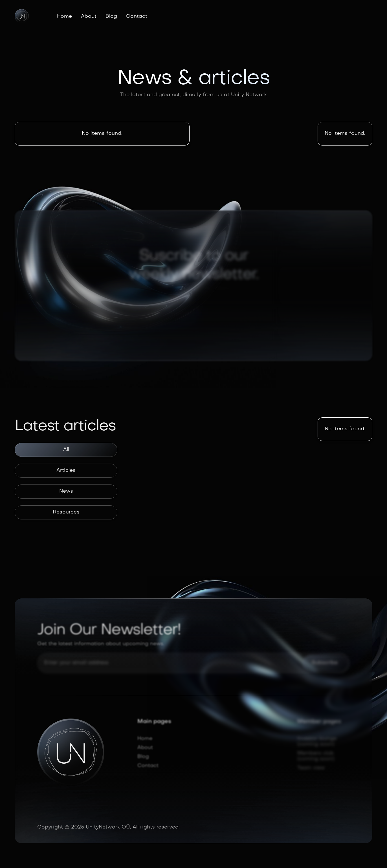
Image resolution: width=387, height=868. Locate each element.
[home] (22, 16)
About (89, 16)
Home (64, 16)
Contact (137, 16)
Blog (111, 16)
